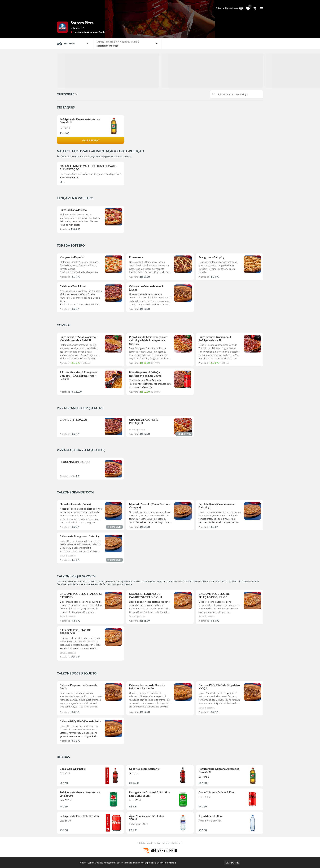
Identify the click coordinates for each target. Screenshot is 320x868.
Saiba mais (171, 863)
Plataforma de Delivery (150, 843)
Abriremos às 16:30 (95, 32)
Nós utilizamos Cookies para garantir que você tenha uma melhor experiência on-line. (128, 863)
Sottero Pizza (82, 23)
